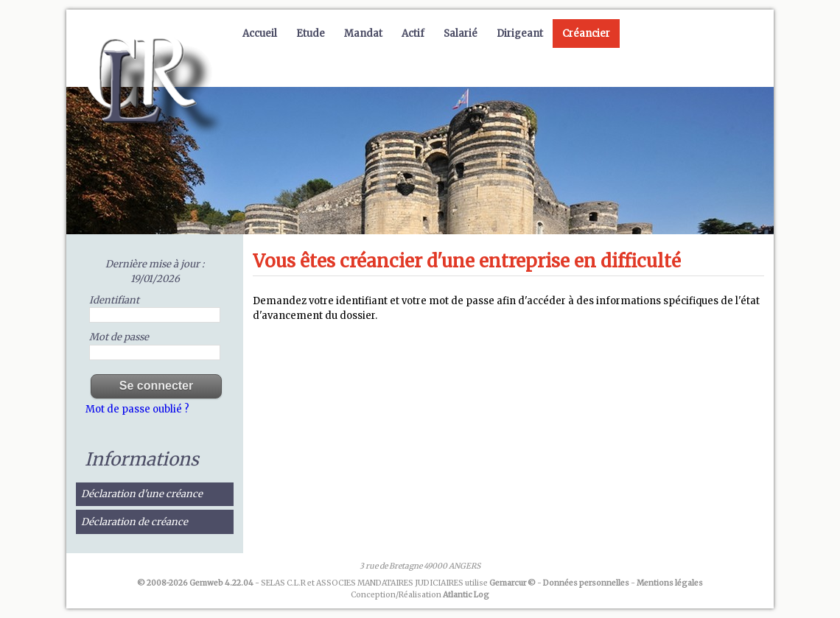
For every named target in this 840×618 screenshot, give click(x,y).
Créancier (586, 34)
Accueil (260, 34)
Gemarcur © (512, 583)
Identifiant (114, 300)
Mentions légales (670, 583)
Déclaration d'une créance (142, 494)
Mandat (363, 34)
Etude (311, 34)
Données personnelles (586, 583)
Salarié (461, 34)
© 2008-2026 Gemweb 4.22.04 (195, 583)
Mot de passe (119, 337)
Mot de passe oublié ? (137, 409)
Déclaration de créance (134, 522)
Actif (413, 34)
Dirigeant (520, 34)
